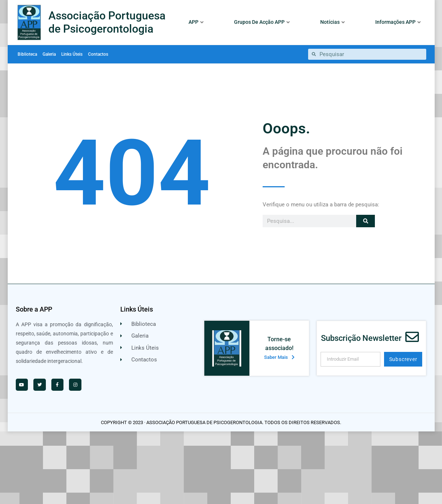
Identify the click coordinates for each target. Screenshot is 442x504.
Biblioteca (27, 54)
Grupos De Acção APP (262, 22)
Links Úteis (72, 54)
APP (196, 22)
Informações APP (398, 22)
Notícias (333, 22)
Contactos (98, 54)
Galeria (49, 54)
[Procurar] (366, 221)
